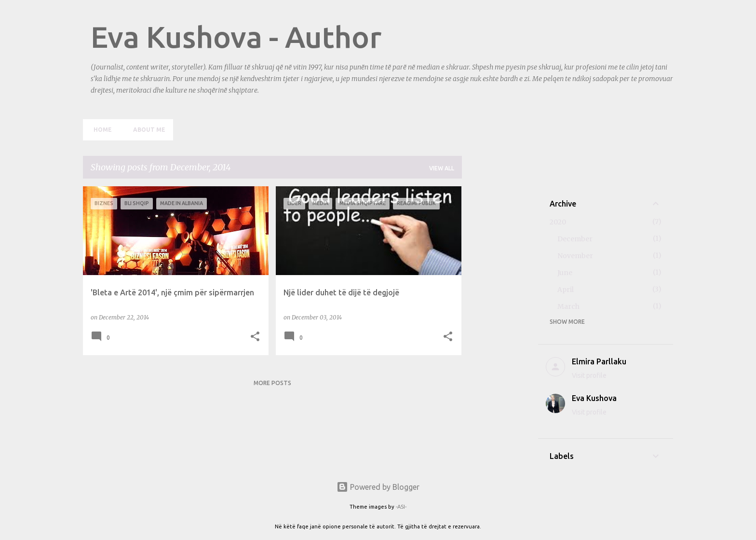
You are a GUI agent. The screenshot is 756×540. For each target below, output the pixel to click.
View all (442, 168)
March (568, 306)
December (575, 239)
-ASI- (401, 507)
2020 (558, 222)
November (575, 256)
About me (146, 130)
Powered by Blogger (378, 487)
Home (100, 130)
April (566, 290)
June (565, 273)
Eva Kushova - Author (236, 37)
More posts (272, 383)
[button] (255, 337)
